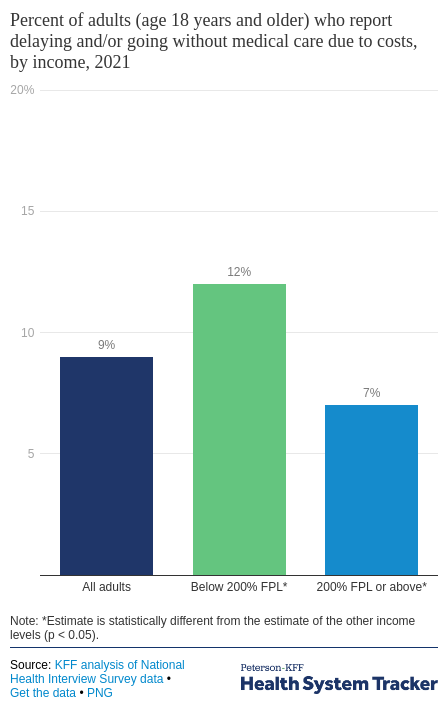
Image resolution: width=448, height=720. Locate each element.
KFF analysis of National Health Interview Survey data (97, 672)
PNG (100, 693)
